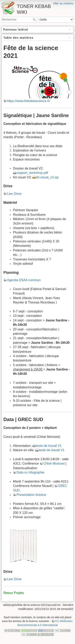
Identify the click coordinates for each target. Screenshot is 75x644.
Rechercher (35, 20)
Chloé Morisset (54, 463)
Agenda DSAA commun (24, 280)
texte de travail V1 (49, 446)
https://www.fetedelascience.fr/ (29, 101)
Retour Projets (14, 593)
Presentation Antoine (31, 495)
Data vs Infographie (30, 472)
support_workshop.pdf (32, 173)
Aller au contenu (63, 3)
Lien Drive (14, 194)
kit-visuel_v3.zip (47, 177)
